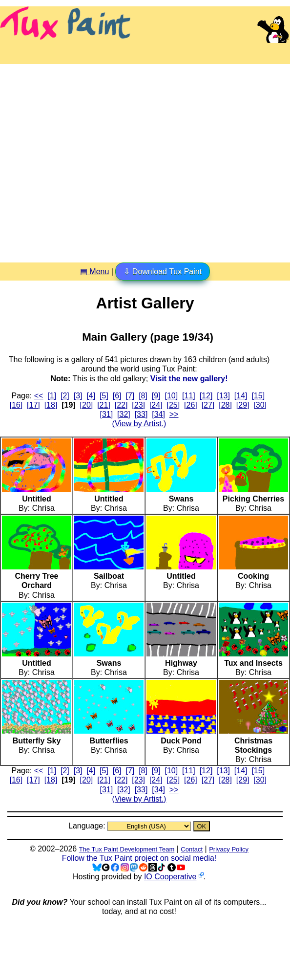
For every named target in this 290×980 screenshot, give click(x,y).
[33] (141, 414)
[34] (158, 414)
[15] (258, 396)
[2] (65, 396)
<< (39, 396)
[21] (104, 405)
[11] (189, 396)
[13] (223, 396)
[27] (208, 405)
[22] (121, 405)
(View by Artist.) (139, 424)
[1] (52, 396)
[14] (241, 396)
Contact (192, 849)
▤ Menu (94, 272)
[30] (260, 405)
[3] (78, 396)
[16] (16, 405)
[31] (107, 414)
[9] (156, 396)
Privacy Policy (229, 849)
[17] (33, 405)
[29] (243, 405)
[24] (156, 405)
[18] (51, 405)
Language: (88, 826)
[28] (225, 405)
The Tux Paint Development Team (127, 849)
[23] (138, 405)
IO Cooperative (170, 877)
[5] (104, 396)
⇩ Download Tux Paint (163, 272)
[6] (117, 396)
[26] (191, 405)
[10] (172, 396)
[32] (124, 414)
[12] (206, 396)
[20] (87, 405)
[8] (143, 396)
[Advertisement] (92, 160)
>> (174, 414)
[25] (173, 405)
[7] (130, 396)
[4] (91, 396)
